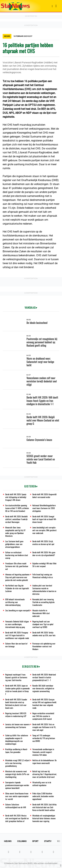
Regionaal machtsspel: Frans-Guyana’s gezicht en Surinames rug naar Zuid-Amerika (16, 677)
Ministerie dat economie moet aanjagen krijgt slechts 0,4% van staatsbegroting (17, 774)
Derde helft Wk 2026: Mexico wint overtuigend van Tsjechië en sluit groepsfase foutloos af (17, 818)
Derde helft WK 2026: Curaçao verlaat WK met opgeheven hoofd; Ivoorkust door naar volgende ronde (44, 704)
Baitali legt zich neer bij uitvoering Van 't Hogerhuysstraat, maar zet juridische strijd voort (45, 774)
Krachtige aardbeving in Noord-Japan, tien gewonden (16, 751)
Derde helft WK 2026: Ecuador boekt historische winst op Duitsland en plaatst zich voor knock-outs (16, 704)
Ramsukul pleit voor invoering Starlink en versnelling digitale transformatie (43, 602)
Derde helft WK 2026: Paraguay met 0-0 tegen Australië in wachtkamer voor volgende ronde (17, 635)
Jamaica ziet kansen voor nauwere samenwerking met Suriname (17, 726)
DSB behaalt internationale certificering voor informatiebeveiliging (15, 602)
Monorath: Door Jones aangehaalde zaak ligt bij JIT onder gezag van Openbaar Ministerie (15, 532)
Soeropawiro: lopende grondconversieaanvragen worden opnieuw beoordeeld (17, 785)
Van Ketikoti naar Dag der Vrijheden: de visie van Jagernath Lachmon (17, 588)
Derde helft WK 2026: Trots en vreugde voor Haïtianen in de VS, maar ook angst (44, 727)
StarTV (48, 841)
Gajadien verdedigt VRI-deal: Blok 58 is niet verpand (44, 565)
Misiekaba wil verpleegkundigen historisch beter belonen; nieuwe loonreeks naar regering (44, 818)
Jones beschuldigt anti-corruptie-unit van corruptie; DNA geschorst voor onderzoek (44, 530)
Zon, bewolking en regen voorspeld (17, 610)
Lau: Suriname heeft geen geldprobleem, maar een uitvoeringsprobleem (14, 544)
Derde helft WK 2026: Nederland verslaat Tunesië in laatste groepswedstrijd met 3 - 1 (44, 677)
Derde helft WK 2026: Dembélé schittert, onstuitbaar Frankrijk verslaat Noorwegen (16, 519)
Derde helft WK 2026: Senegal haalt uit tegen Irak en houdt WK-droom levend (44, 519)
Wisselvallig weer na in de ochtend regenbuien (42, 784)
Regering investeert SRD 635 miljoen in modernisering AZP (16, 715)
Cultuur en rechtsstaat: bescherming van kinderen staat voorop (17, 555)
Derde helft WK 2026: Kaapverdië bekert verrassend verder (44, 496)
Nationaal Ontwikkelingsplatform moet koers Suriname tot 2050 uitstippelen (44, 508)
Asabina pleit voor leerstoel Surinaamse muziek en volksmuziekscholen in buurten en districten (44, 590)
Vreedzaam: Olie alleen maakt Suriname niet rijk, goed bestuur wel (17, 566)
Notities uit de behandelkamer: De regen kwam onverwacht (44, 762)
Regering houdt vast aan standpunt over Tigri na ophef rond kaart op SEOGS (43, 624)
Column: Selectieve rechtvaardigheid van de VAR (16, 806)
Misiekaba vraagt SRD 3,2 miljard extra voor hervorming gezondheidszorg (17, 763)
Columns (22, 841)
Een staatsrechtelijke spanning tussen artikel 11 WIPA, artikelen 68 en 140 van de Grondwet (17, 508)
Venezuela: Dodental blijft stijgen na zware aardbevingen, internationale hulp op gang (17, 624)
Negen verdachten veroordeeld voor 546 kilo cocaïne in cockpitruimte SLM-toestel (43, 716)
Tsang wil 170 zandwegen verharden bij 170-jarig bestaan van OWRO (44, 738)
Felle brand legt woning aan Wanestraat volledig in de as (43, 576)
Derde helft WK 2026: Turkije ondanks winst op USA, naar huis (44, 634)
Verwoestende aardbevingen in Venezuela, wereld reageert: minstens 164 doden (43, 752)
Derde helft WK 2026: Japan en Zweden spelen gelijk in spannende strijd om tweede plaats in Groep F (17, 690)
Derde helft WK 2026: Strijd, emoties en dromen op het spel (43, 543)
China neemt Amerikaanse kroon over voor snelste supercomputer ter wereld (17, 796)
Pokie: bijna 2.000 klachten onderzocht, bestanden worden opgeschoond (43, 796)
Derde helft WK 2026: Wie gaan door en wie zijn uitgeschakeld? (44, 554)
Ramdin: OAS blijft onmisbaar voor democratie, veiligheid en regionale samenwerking (43, 688)
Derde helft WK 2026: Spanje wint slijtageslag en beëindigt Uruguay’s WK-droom (16, 497)
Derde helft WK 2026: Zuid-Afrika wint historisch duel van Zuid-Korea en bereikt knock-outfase (44, 807)
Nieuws (8, 841)
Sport (35, 841)
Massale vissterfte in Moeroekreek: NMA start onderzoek (41, 613)
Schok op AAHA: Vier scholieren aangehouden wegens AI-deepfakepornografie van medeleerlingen (17, 740)
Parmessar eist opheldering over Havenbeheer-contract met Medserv (44, 646)
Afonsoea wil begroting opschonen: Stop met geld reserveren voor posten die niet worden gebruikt (17, 577)
